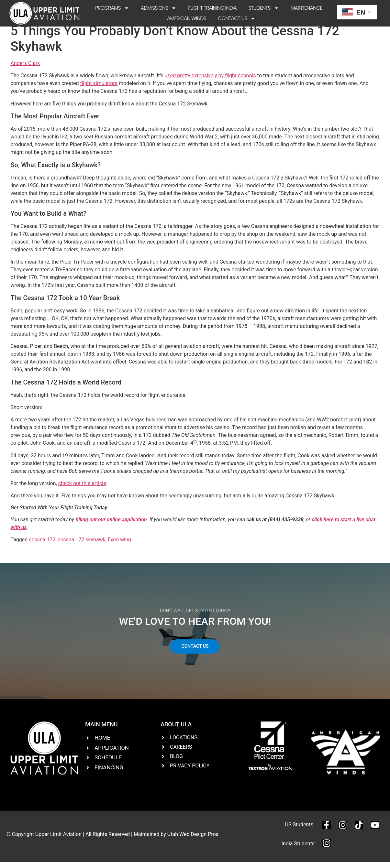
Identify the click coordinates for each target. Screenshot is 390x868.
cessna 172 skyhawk (81, 545)
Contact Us (237, 18)
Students (264, 8)
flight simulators (99, 89)
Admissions (159, 8)
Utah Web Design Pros (193, 840)
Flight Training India (212, 8)
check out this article (82, 489)
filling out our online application (111, 525)
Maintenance (306, 8)
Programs (112, 8)
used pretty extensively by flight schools (210, 81)
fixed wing (119, 545)
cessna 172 (42, 545)
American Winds (187, 18)
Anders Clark (25, 69)
